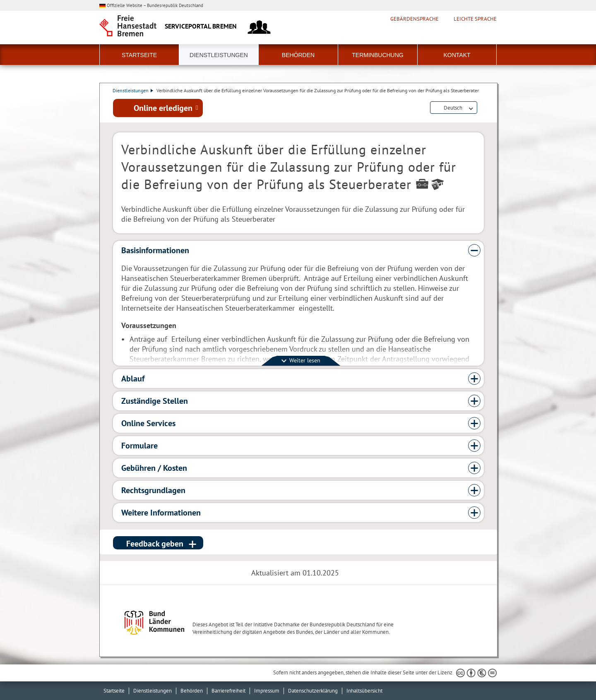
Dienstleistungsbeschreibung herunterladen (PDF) (482, 108)
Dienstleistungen (219, 55)
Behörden (298, 55)
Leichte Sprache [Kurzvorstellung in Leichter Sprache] (475, 19)
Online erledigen (163, 108)
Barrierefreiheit (228, 691)
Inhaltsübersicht (364, 691)
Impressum (267, 691)
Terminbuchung (377, 55)
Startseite (139, 55)
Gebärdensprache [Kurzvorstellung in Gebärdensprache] (415, 19)
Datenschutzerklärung (313, 691)
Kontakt (457, 55)
